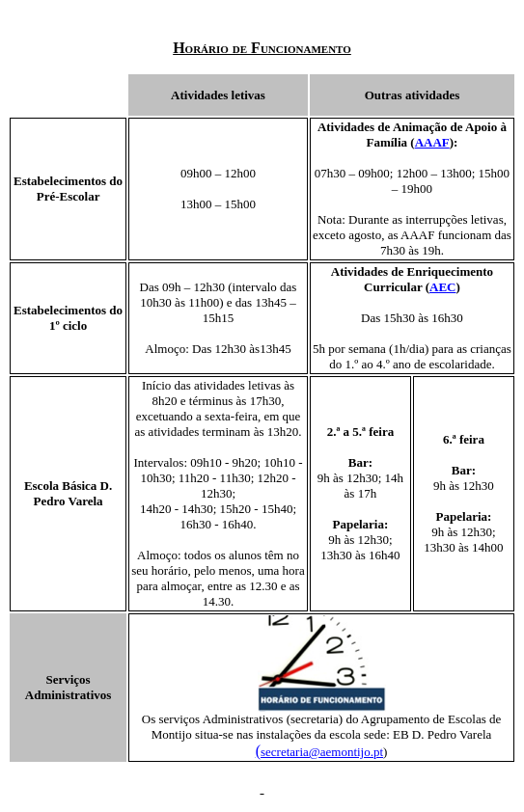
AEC (442, 287)
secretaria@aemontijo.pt (322, 752)
